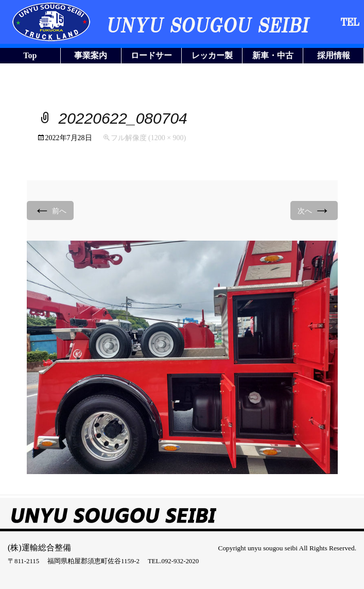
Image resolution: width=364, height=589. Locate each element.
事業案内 (91, 55)
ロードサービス (151, 57)
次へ (314, 210)
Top (30, 55)
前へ (50, 210)
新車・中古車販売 (273, 57)
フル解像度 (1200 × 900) (149, 138)
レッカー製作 (212, 57)
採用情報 (334, 55)
